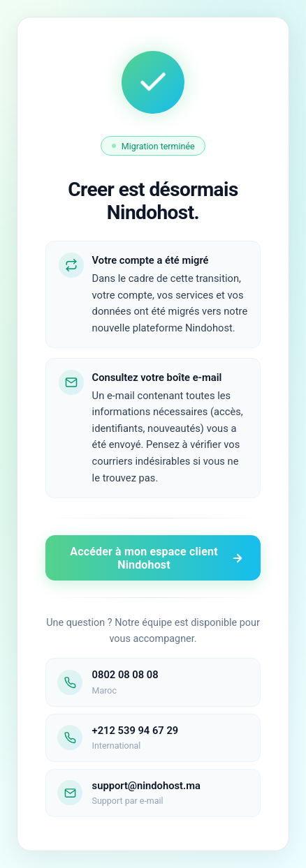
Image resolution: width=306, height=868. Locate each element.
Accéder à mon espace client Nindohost (157, 558)
